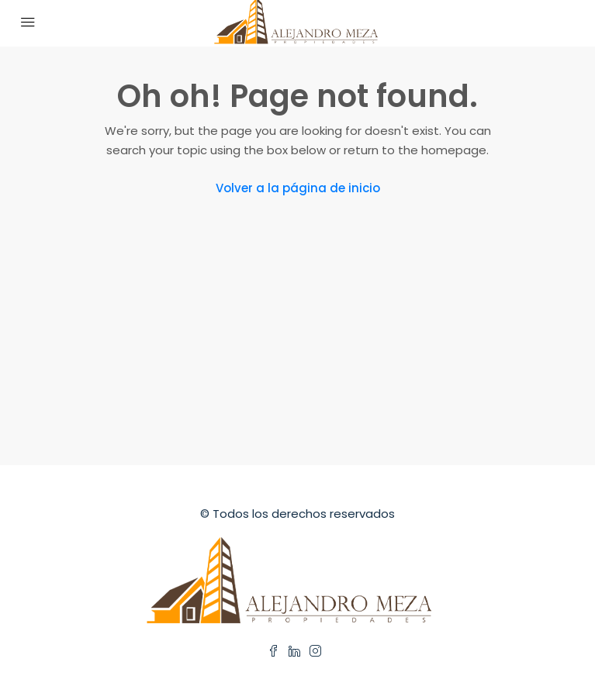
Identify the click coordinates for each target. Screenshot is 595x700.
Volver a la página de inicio (298, 188)
